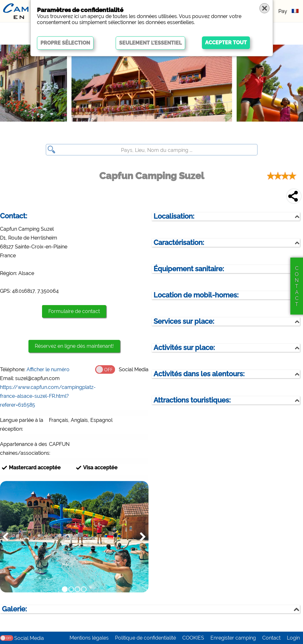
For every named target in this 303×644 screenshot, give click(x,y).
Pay (283, 11)
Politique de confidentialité (145, 638)
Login (293, 638)
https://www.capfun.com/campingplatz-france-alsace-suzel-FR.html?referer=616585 (48, 396)
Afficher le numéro (48, 369)
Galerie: (14, 609)
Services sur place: (184, 321)
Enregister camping (233, 638)
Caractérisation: (179, 243)
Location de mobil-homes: (196, 295)
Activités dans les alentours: (199, 374)
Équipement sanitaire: (189, 269)
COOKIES (193, 638)
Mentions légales (89, 638)
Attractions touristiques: (192, 400)
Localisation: (174, 216)
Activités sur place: (184, 348)
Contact (271, 638)
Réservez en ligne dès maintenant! (74, 346)
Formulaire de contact (74, 311)
